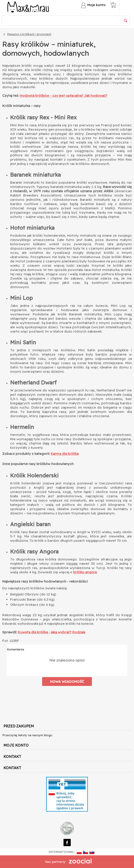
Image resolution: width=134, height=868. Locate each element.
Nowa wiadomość (67, 682)
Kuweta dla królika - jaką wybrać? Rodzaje (52, 632)
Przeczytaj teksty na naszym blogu (27, 735)
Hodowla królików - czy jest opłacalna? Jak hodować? (63, 96)
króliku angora (85, 572)
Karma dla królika (65, 454)
